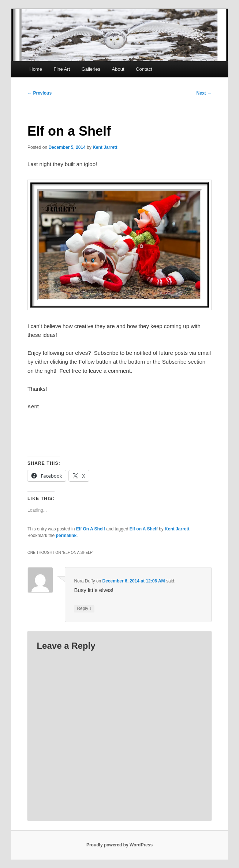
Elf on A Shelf (144, 529)
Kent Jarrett (105, 147)
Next (204, 93)
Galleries (91, 69)
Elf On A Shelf (91, 529)
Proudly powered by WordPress (119, 845)
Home (36, 69)
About (118, 69)
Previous (40, 93)
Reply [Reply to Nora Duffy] (84, 609)
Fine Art (62, 69)
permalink (66, 536)
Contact (144, 69)
